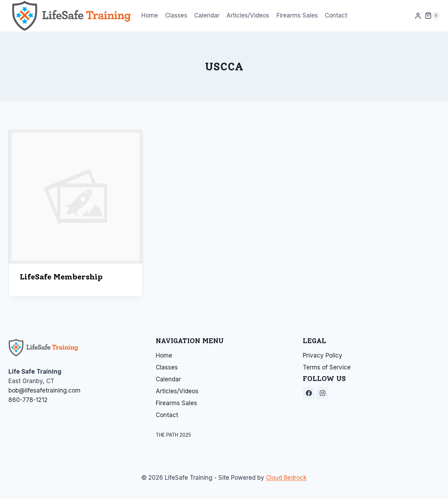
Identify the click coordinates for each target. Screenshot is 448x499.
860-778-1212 (28, 400)
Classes (176, 15)
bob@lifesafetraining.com (44, 390)
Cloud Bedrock (286, 478)
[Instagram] (322, 393)
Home (150, 15)
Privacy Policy (323, 355)
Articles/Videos (248, 15)
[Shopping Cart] (432, 16)
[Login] (418, 16)
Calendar (207, 15)
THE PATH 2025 (173, 435)
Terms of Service (327, 367)
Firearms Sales (297, 15)
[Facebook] (309, 393)
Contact (336, 15)
